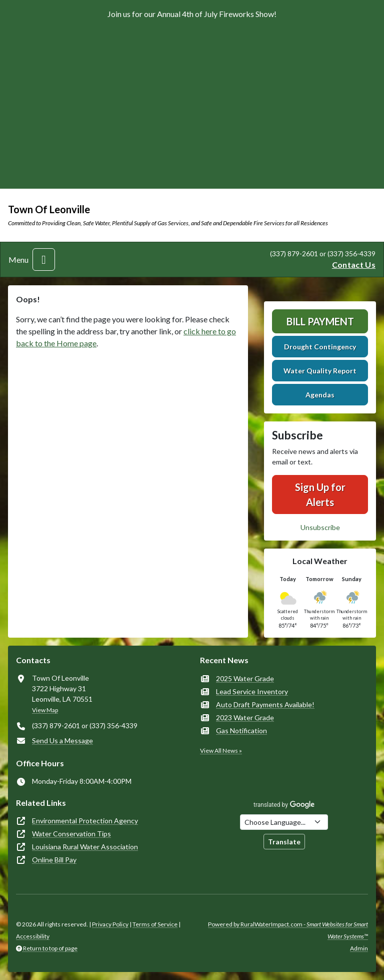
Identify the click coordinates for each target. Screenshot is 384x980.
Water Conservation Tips (71, 834)
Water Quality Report (320, 371)
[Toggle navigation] (44, 260)
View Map (45, 710)
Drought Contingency (320, 347)
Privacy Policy (110, 924)
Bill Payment (320, 321)
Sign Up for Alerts (320, 495)
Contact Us (354, 265)
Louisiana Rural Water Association (85, 847)
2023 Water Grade (245, 717)
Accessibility (33, 936)
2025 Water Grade (245, 678)
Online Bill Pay (54, 860)
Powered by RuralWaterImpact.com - (288, 930)
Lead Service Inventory (252, 691)
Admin (359, 948)
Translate (284, 842)
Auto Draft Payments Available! (265, 704)
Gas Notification (241, 730)
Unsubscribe (320, 527)
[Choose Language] (284, 822)
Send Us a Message (62, 741)
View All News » (221, 751)
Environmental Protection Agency (85, 821)
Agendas (320, 395)
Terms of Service (155, 924)
